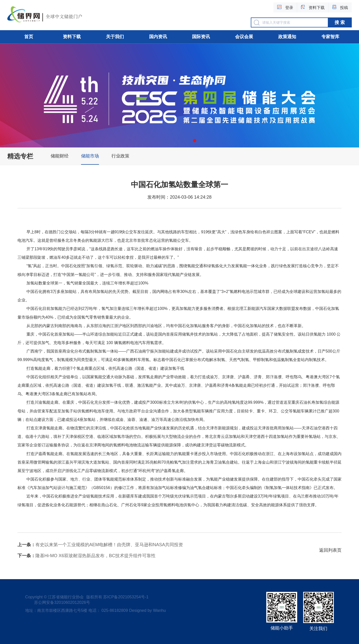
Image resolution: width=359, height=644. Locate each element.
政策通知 (287, 37)
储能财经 (60, 156)
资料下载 (72, 37)
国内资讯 (158, 37)
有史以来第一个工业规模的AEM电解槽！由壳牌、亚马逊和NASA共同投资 (100, 545)
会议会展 (244, 37)
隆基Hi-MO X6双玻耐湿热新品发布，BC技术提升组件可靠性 (87, 556)
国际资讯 (201, 37)
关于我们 (115, 37)
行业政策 (120, 156)
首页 (29, 37)
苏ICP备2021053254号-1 (126, 597)
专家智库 (330, 37)
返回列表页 (330, 550)
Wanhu (159, 610)
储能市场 (90, 156)
